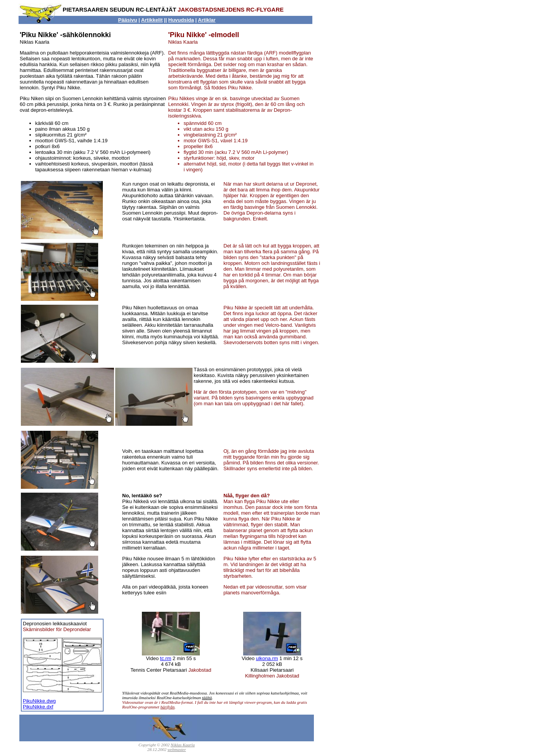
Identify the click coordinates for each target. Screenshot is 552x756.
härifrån (168, 707)
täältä (207, 698)
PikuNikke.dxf (38, 707)
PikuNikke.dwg (39, 701)
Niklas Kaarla (183, 745)
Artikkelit (152, 20)
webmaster (177, 749)
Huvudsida (181, 20)
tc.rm (166, 658)
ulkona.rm (267, 658)
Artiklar (207, 20)
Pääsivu (128, 20)
